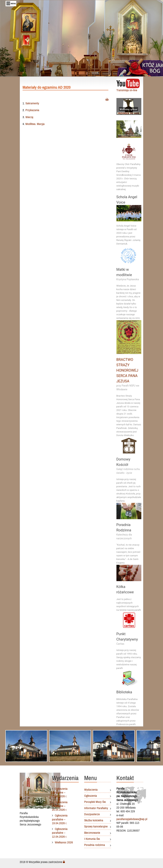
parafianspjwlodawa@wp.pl (132, 819)
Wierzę (29, 117)
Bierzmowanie (92, 833)
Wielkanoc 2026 (64, 842)
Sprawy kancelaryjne (96, 826)
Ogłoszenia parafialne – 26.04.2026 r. (60, 806)
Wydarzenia (91, 790)
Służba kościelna (94, 820)
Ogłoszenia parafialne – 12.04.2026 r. (60, 833)
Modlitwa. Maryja (35, 124)
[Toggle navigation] (11, 4)
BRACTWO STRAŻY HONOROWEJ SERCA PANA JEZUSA (127, 371)
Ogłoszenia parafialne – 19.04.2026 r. (60, 819)
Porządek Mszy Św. (95, 802)
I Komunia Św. (92, 839)
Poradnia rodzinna (95, 845)
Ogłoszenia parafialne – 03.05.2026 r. (60, 793)
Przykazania (32, 110)
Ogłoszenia (91, 796)
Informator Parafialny (96, 808)
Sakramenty (32, 104)
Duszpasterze (92, 814)
